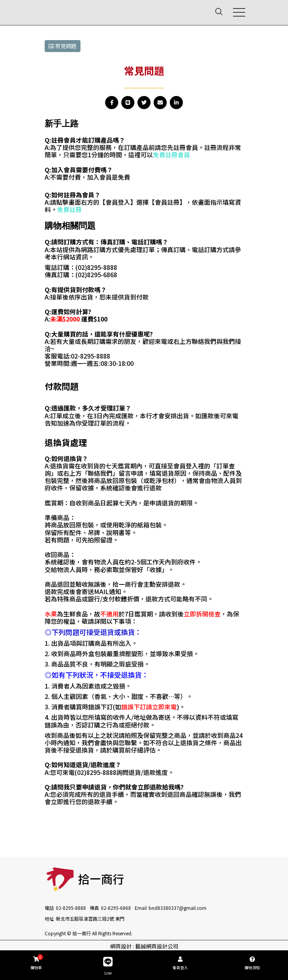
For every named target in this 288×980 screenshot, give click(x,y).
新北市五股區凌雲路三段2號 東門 (90, 919)
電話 (49, 908)
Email (141, 908)
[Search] (210, 13)
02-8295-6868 (116, 908)
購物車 (36, 962)
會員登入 (180, 963)
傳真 (94, 908)
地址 (49, 919)
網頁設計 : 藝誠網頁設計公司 (144, 946)
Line (108, 966)
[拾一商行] (63, 12)
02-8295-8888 (71, 908)
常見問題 (63, 46)
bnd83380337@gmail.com (177, 908)
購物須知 (252, 963)
